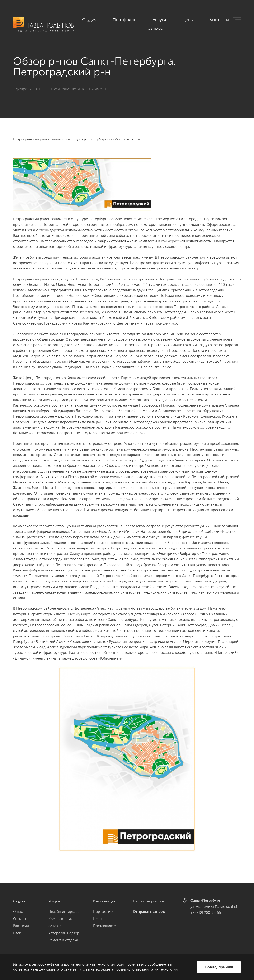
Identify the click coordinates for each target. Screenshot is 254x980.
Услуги (167, 19)
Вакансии (21, 926)
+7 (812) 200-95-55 (206, 913)
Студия (115, 19)
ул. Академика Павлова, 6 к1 (214, 907)
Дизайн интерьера (64, 912)
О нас (18, 912)
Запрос (235, 19)
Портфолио (141, 19)
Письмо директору (149, 901)
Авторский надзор (64, 933)
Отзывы (19, 919)
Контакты (210, 19)
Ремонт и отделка (63, 940)
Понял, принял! (219, 967)
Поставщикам (105, 926)
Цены (187, 19)
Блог (17, 933)
